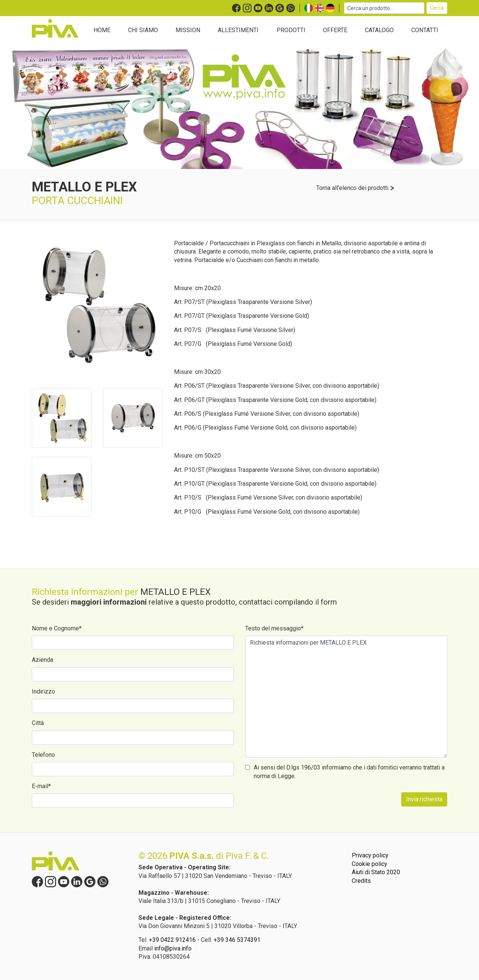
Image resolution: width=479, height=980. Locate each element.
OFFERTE (335, 30)
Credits (361, 881)
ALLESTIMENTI (238, 30)
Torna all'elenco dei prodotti (355, 188)
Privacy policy (370, 855)
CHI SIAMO (143, 30)
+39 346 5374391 (237, 940)
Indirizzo (43, 692)
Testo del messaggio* (274, 628)
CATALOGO (379, 30)
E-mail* (41, 786)
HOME (102, 30)
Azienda (42, 660)
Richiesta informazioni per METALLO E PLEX (346, 697)
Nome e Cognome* (57, 628)
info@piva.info (173, 948)
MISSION (188, 30)
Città (38, 723)
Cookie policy (370, 864)
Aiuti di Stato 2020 (376, 872)
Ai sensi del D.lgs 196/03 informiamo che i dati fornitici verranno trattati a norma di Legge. (349, 772)
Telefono (43, 755)
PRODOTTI (291, 30)
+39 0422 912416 (172, 940)
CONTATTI (425, 30)
